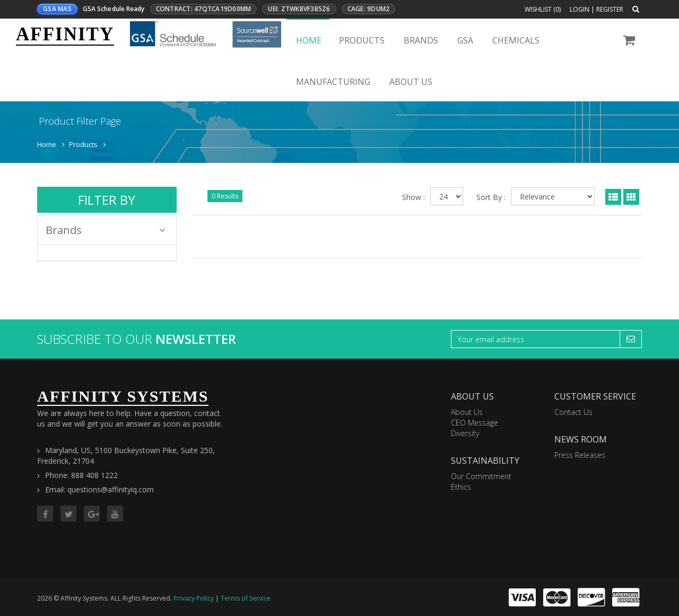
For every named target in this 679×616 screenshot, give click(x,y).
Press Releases (580, 455)
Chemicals (516, 40)
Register (610, 9)
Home (309, 40)
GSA (465, 40)
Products (362, 40)
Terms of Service (246, 598)
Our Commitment (481, 476)
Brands (421, 40)
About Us (411, 82)
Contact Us (573, 412)
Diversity (465, 433)
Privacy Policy (194, 598)
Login (580, 9)
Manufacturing (333, 82)
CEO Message (475, 423)
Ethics (461, 487)
